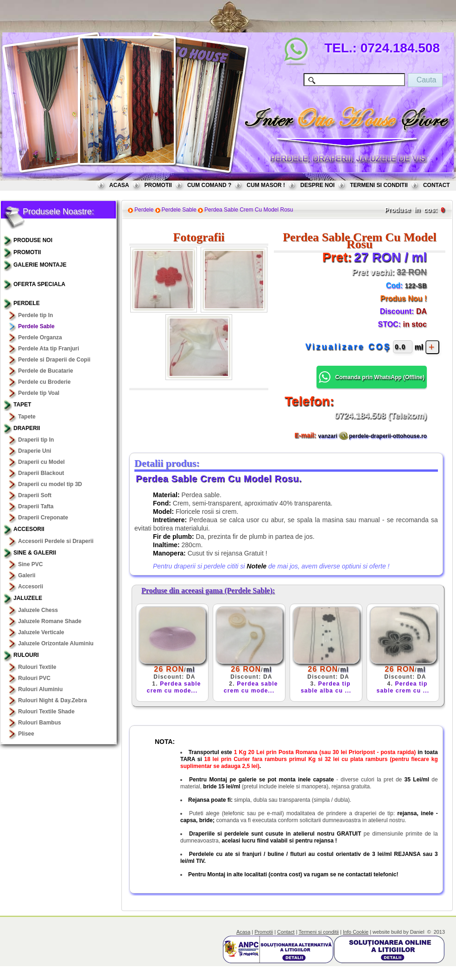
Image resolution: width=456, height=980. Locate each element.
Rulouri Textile (37, 667)
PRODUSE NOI (33, 240)
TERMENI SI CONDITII (379, 185)
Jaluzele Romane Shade (50, 621)
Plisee (26, 734)
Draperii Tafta (36, 506)
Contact (286, 932)
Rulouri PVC (34, 678)
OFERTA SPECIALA (39, 284)
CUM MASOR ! (266, 185)
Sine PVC (30, 564)
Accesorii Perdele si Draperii (56, 541)
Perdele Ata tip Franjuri (49, 349)
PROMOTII (158, 185)
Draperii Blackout (41, 473)
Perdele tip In (35, 315)
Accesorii (29, 529)
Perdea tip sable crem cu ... (403, 687)
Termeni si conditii (319, 932)
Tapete (27, 417)
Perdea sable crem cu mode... (174, 687)
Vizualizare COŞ (348, 347)
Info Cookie (356, 932)
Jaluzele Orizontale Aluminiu (56, 643)
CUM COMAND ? (209, 185)
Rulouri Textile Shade (46, 712)
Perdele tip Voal (39, 393)
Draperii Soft (35, 495)
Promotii (264, 932)
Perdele (27, 303)
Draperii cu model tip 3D (50, 484)
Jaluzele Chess (38, 610)
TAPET (22, 405)
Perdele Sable (36, 326)
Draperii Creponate (43, 518)
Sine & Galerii (35, 553)
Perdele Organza (40, 337)
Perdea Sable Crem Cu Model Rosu (249, 210)
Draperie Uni (35, 451)
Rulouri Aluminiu (40, 689)
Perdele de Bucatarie (46, 371)
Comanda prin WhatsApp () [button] (372, 377)
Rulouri (26, 655)
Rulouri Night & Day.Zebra (52, 700)
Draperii (27, 428)
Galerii (27, 575)
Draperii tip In (36, 440)
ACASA (119, 185)
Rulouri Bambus (40, 723)
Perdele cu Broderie (44, 382)
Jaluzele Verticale (41, 632)
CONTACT (437, 185)
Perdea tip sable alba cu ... (326, 687)
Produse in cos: (411, 210)
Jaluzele (28, 598)
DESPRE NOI (317, 185)
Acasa (243, 932)
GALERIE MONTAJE (40, 265)
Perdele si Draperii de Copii (54, 360)
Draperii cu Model (41, 462)
